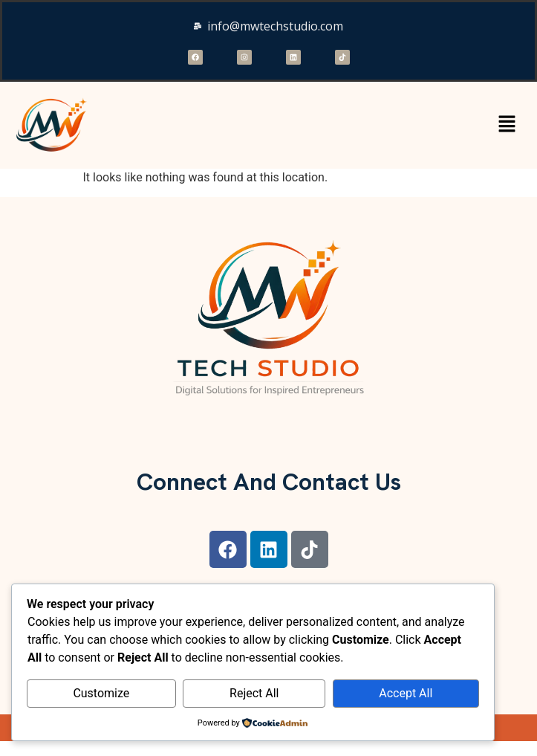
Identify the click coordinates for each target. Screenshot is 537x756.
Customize (101, 693)
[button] (507, 125)
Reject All (254, 693)
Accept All (406, 693)
